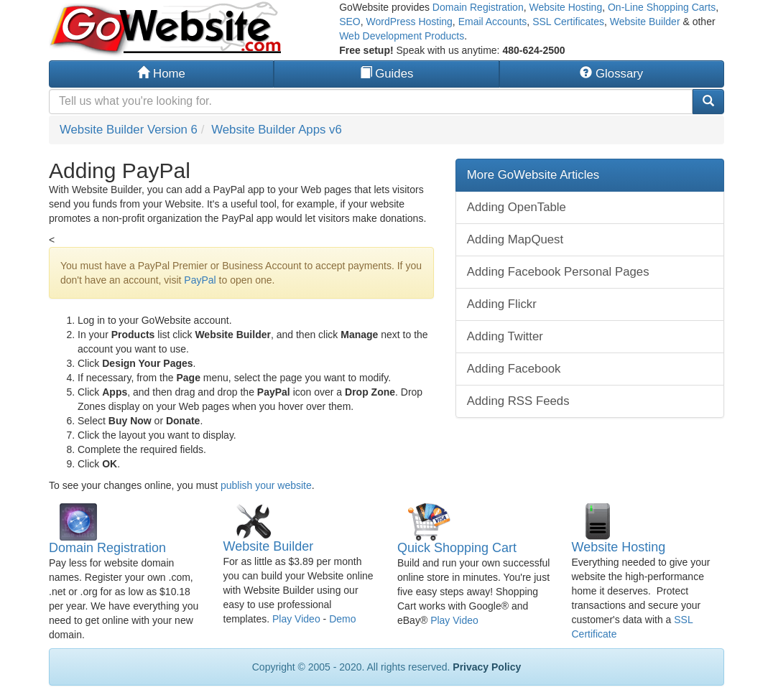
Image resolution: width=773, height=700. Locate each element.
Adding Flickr (502, 304)
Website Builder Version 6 (129, 130)
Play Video (296, 619)
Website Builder (645, 22)
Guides (387, 74)
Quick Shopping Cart (457, 548)
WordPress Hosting (409, 22)
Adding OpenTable (517, 207)
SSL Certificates (568, 22)
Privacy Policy (487, 667)
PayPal (200, 280)
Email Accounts (493, 22)
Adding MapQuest (515, 239)
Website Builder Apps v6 (277, 130)
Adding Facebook (514, 369)
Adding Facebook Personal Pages (558, 272)
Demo (342, 619)
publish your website (266, 485)
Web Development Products (402, 36)
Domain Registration (478, 7)
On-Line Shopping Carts (662, 7)
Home (161, 74)
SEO (350, 22)
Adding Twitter (505, 336)
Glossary (611, 74)
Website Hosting (565, 7)
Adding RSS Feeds (518, 401)
